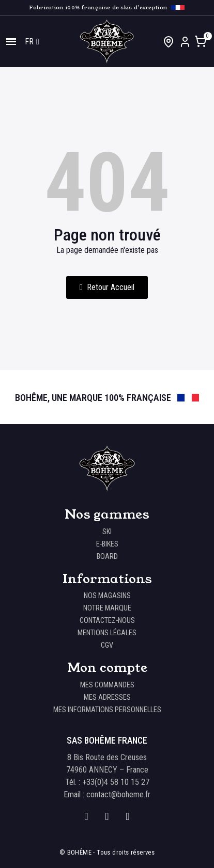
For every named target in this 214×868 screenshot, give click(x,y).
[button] (107, 287)
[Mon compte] (185, 42)
